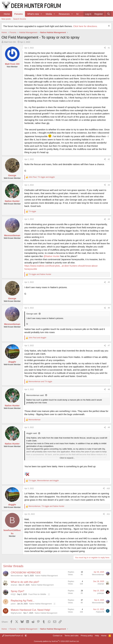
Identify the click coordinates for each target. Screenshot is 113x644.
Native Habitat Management (46, 576)
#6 (109, 308)
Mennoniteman (17, 576)
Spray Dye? (17, 591)
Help (97, 636)
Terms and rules (71, 636)
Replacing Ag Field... (23, 601)
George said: (32, 314)
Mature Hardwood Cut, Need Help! (31, 610)
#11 (108, 514)
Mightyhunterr (16, 613)
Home (7, 14)
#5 (109, 282)
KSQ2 (13, 594)
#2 (109, 159)
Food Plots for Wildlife (37, 594)
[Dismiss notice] (109, 26)
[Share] (105, 48)
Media (49, 14)
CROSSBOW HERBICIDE (26, 573)
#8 (109, 389)
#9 (109, 427)
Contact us (58, 636)
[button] (41, 14)
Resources (64, 14)
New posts (6, 19)
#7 (109, 346)
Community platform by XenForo (56, 641)
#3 (109, 185)
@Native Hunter (52, 256)
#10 (108, 488)
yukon (13, 604)
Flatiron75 (100, 612)
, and (42, 177)
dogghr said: (32, 433)
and (40, 274)
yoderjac (101, 593)
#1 (109, 48)
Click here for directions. (85, 26)
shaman (14, 585)
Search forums (20, 19)
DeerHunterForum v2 (13, 636)
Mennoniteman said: (35, 395)
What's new (33, 14)
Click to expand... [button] (67, 458)
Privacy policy (87, 636)
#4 (109, 219)
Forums (19, 14)
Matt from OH (10, 42)
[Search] (109, 14)
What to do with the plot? (25, 582)
